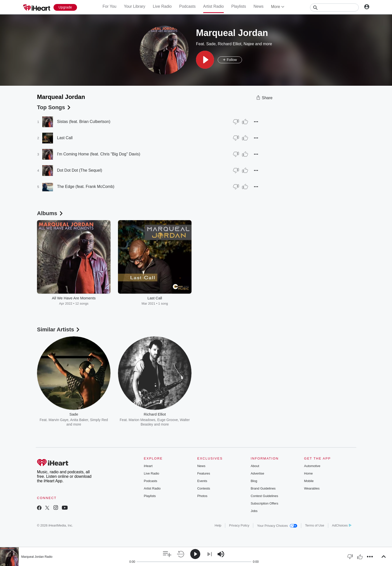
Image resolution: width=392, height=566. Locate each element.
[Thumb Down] (236, 122)
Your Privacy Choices (277, 526)
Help (218, 525)
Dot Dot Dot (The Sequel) (80, 170)
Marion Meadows (142, 420)
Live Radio (162, 6)
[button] (205, 60)
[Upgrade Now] (65, 7)
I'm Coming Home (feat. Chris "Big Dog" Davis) (99, 154)
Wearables (312, 488)
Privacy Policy (239, 525)
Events (202, 481)
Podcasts (187, 6)
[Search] (334, 7)
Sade (211, 44)
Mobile (309, 481)
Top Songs (54, 107)
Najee (249, 44)
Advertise (257, 473)
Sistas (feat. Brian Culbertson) (84, 122)
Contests (204, 488)
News (258, 6)
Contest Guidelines (264, 496)
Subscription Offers (264, 503)
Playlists (239, 6)
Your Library (134, 6)
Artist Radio (214, 6)
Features (204, 473)
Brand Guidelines (263, 488)
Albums (50, 213)
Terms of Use (315, 525)
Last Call (65, 138)
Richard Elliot (229, 44)
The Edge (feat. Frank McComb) (86, 187)
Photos (202, 496)
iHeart (148, 466)
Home (308, 473)
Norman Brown (249, 420)
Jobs (254, 511)
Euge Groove (168, 420)
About (255, 466)
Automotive (312, 466)
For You (109, 6)
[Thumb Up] (245, 122)
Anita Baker (79, 420)
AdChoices (342, 525)
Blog (254, 481)
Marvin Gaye (58, 420)
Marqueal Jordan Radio (37, 557)
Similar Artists (59, 329)
